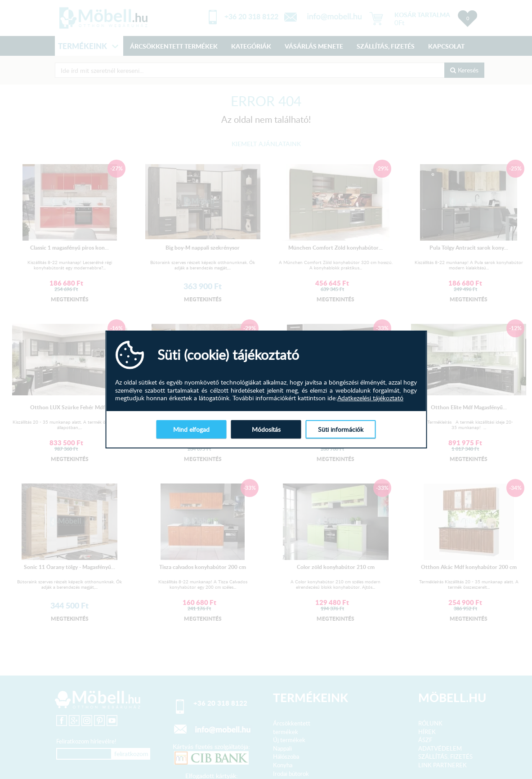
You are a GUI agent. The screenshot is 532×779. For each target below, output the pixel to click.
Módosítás (266, 429)
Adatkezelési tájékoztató (370, 398)
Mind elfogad (191, 429)
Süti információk (341, 429)
